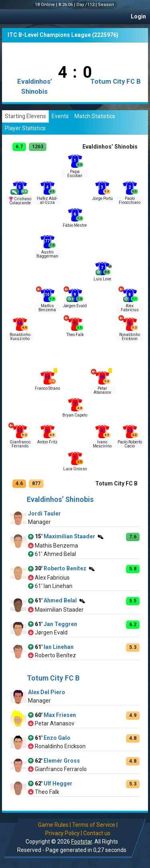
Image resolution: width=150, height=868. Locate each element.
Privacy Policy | (64, 833)
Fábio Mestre (75, 225)
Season (107, 5)
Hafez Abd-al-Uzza (47, 200)
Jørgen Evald (75, 306)
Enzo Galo (57, 738)
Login (138, 16)
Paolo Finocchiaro (130, 200)
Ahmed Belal (60, 601)
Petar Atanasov (102, 390)
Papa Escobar (75, 174)
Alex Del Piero (47, 692)
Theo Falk (75, 335)
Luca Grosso (75, 469)
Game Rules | (54, 825)
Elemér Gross (62, 761)
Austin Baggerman (47, 254)
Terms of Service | (95, 825)
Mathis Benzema (47, 308)
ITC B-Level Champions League (49, 35)
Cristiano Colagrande (20, 201)
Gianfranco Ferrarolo (20, 444)
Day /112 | (87, 5)
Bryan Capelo (75, 415)
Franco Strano (47, 388)
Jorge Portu (102, 198)
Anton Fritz (47, 442)
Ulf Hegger (58, 783)
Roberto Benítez (65, 569)
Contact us (97, 833)
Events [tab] (60, 116)
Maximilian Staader (69, 537)
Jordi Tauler (44, 514)
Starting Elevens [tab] (25, 116)
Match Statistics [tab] (95, 116)
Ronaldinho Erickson (130, 337)
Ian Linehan (59, 647)
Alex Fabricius (130, 308)
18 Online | (47, 5)
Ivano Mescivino (102, 444)
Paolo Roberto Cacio (130, 444)
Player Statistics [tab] (25, 128)
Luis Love (102, 279)
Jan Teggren (60, 624)
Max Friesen (60, 715)
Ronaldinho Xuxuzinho (20, 337)
